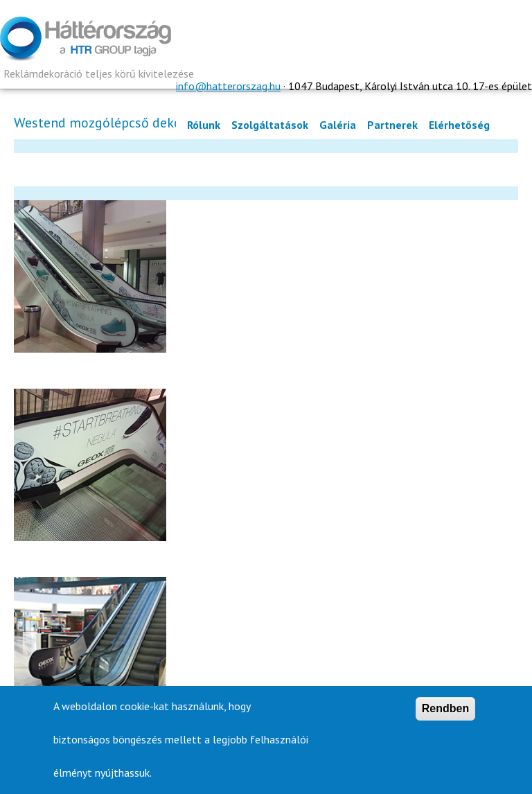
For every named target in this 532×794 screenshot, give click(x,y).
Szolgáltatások (270, 125)
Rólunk (204, 125)
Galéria (338, 125)
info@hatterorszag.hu (228, 86)
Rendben (445, 711)
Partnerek (392, 125)
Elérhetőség (459, 125)
